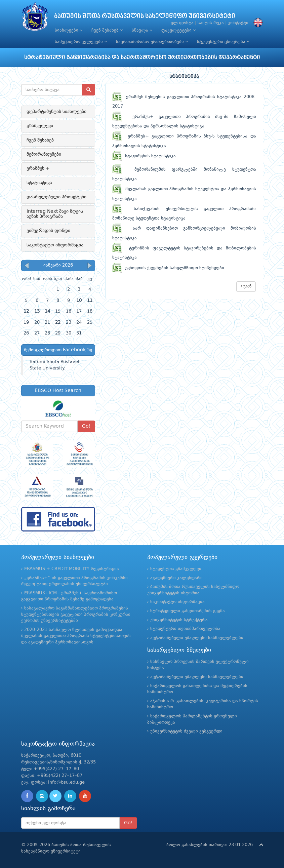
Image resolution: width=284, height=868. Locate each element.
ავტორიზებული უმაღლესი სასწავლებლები (197, 638)
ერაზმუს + (38, 168)
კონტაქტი (238, 23)
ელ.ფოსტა (182, 23)
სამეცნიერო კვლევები (81, 42)
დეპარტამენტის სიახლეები (56, 112)
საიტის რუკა (211, 23)
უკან (246, 286)
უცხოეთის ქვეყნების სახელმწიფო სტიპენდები (168, 268)
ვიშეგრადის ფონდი (48, 231)
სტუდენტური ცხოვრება (223, 42)
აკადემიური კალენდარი (176, 578)
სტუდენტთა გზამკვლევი (176, 569)
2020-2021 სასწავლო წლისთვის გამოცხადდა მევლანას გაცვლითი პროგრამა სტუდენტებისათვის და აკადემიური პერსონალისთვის (76, 636)
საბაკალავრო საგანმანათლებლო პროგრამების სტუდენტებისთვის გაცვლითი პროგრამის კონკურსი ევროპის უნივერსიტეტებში (76, 615)
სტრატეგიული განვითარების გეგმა (188, 611)
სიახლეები (69, 30)
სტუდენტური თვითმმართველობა (185, 629)
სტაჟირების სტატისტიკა (144, 156)
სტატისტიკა (39, 183)
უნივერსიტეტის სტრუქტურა (179, 620)
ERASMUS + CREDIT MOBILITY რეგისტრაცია (72, 569)
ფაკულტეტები (178, 30)
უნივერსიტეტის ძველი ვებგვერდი (186, 731)
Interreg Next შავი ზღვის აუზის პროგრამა (55, 214)
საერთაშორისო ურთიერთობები (152, 42)
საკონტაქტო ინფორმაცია (55, 245)
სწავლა (142, 30)
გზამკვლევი (40, 126)
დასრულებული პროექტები (56, 197)
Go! (86, 426)
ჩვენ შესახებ (107, 30)
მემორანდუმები (44, 154)
